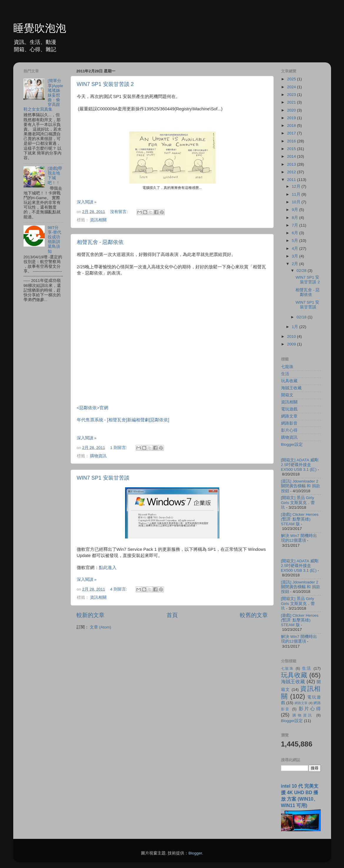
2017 (292, 133)
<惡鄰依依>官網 (93, 408)
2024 (292, 87)
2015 (292, 149)
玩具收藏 (289, 381)
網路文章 (289, 416)
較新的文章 (90, 615)
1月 (296, 327)
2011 (292, 180)
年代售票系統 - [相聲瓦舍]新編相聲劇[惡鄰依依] (124, 420)
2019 (292, 118)
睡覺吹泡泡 (40, 28)
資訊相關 (98, 220)
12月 (297, 186)
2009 (292, 344)
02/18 (302, 317)
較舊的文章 (254, 615)
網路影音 (289, 423)
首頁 (172, 615)
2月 (296, 264)
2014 (292, 156)
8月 (296, 218)
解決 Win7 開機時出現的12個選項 (299, 538)
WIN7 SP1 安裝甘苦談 (103, 478)
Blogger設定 (292, 444)
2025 (292, 79)
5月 (296, 241)
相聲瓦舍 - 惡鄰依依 (100, 242)
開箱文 (287, 395)
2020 (292, 110)
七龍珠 (287, 367)
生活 (285, 374)
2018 (292, 125)
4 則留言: (119, 589)
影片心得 (289, 430)
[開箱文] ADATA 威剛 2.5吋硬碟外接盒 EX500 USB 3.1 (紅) (300, 465)
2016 (292, 141)
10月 (297, 202)
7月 (296, 225)
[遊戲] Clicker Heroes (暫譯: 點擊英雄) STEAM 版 (300, 519)
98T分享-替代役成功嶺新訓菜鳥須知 (55, 240)
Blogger (195, 853)
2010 (292, 336)
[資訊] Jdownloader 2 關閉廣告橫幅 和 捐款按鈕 (301, 486)
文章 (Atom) (100, 627)
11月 (297, 194)
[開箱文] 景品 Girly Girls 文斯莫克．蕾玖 (298, 502)
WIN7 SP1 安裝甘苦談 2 (105, 84)
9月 (296, 210)
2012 (292, 172)
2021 (292, 102)
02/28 (302, 271)
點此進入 (108, 568)
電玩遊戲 (289, 409)
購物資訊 (98, 456)
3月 (296, 256)
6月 (296, 233)
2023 (292, 95)
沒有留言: (119, 212)
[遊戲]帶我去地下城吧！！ (55, 176)
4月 (296, 248)
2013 (292, 164)
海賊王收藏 (291, 388)
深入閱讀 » (87, 202)
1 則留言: (119, 448)
